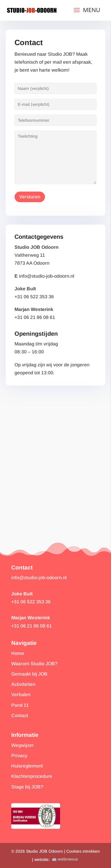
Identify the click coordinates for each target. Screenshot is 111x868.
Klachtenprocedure (32, 776)
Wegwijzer (22, 745)
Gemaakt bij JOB (29, 674)
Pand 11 (20, 705)
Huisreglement (27, 766)
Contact (20, 715)
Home (18, 653)
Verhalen (21, 695)
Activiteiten (23, 684)
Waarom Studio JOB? (34, 664)
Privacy (19, 756)
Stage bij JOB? (27, 787)
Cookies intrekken (83, 851)
